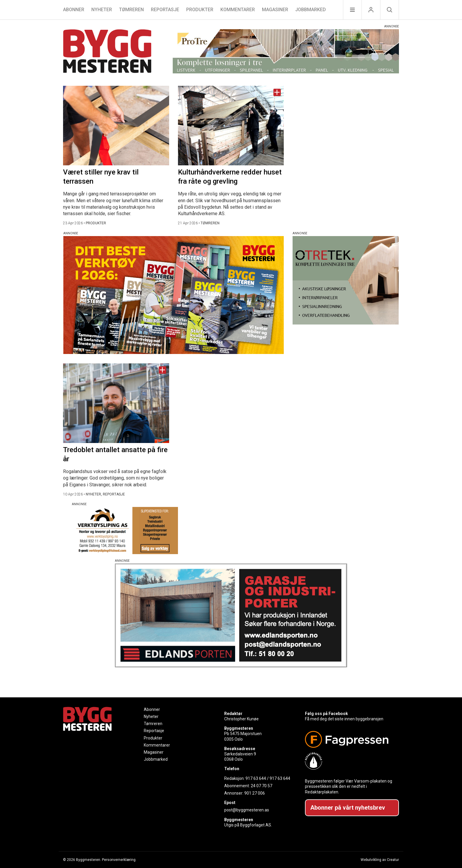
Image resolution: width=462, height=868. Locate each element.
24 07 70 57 (261, 786)
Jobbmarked (311, 10)
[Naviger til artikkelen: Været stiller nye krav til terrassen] (116, 126)
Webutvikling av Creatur (380, 860)
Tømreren (131, 10)
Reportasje (165, 10)
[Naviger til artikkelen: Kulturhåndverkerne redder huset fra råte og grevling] (231, 126)
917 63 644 (256, 778)
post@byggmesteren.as (247, 810)
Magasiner (275, 10)
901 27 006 (255, 793)
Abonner (74, 10)
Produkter (200, 10)
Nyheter (102, 10)
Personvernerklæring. (119, 860)
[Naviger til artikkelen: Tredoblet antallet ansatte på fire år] (116, 403)
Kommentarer (238, 10)
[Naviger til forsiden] (107, 52)
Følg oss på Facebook (326, 714)
